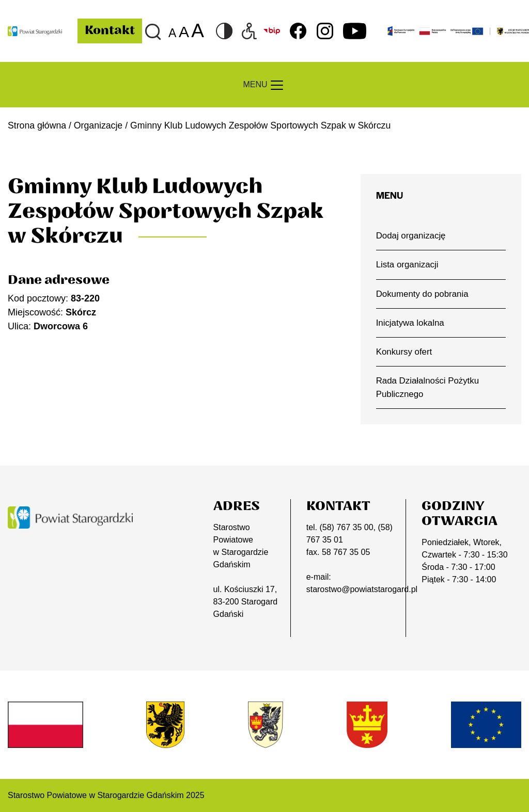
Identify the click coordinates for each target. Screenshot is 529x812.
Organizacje (98, 125)
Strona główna (37, 125)
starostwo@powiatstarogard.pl (362, 589)
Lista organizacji (407, 265)
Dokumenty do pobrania (422, 294)
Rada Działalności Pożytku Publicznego (427, 387)
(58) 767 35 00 (346, 527)
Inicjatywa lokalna (410, 323)
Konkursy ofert (404, 352)
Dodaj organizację (411, 236)
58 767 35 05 (346, 552)
